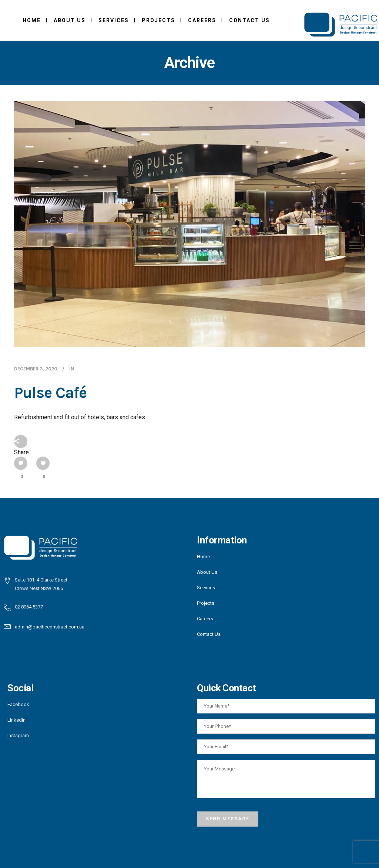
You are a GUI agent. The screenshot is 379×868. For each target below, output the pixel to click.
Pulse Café (50, 393)
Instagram (18, 735)
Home (203, 557)
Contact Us (209, 634)
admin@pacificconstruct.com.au (50, 627)
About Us (207, 572)
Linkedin (16, 720)
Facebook (18, 704)
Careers (205, 619)
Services (206, 588)
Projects (206, 603)
